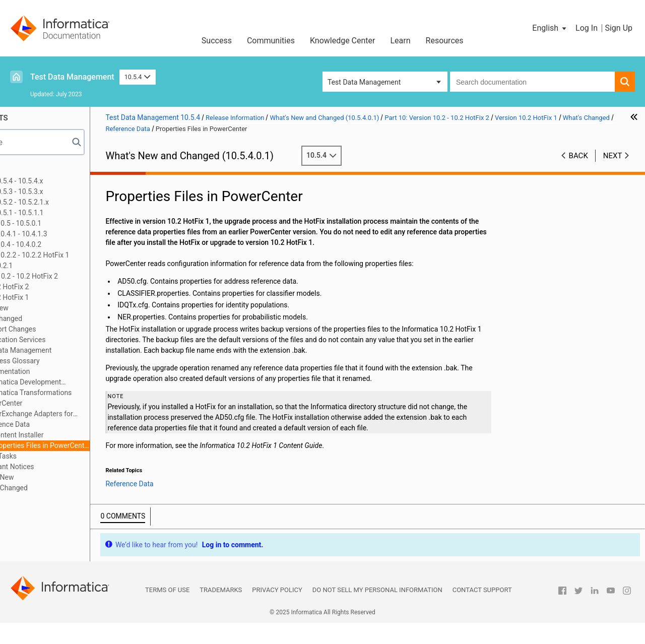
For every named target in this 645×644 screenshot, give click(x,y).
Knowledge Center (343, 41)
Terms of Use (167, 611)
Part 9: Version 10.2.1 (50, 266)
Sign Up (619, 28)
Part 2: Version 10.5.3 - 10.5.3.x (66, 191)
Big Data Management (87, 350)
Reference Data (76, 424)
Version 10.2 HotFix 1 (66, 297)
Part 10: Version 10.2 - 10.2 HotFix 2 (73, 276)
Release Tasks (65, 456)
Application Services (84, 340)
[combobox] (532, 82)
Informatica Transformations (97, 393)
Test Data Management (72, 77)
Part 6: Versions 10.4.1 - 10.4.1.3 (68, 234)
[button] (550, 28)
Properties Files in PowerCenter (111, 445)
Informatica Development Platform (87, 383)
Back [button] (578, 156)
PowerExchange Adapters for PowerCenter (93, 414)
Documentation (76, 371)
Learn (401, 41)
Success (217, 41)
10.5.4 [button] (138, 77)
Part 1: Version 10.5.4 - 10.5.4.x (66, 181)
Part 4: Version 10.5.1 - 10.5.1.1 (66, 213)
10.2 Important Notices (68, 467)
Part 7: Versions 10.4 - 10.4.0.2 (65, 244)
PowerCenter (73, 403)
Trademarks (221, 611)
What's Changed (68, 318)
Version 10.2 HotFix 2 (66, 287)
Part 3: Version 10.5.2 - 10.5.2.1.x (69, 202)
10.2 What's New (58, 477)
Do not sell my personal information (377, 611)
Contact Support (482, 611)
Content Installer (88, 435)
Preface (29, 170)
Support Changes (79, 329)
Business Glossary (81, 361)
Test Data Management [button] (364, 82)
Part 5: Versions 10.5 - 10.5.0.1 (65, 223)
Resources (445, 41)
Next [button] (613, 156)
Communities (271, 41)
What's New (60, 308)
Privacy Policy (277, 611)
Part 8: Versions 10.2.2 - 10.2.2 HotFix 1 (79, 255)
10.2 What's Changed (65, 488)
